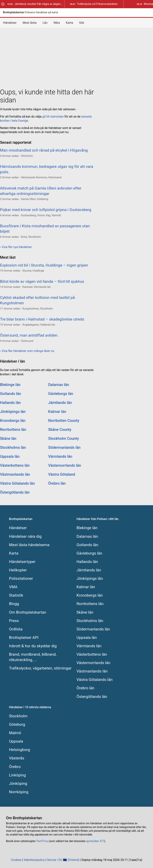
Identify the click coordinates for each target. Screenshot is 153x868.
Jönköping (18, 784)
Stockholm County (64, 438)
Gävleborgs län (61, 394)
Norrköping (19, 792)
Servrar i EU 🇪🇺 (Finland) (63, 860)
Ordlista (16, 629)
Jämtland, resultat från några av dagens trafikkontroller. (36, 4)
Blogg (14, 604)
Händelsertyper (22, 562)
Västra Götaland (62, 474)
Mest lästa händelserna (29, 545)
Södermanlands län (64, 447)
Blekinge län (10, 385)
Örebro (15, 767)
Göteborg (17, 724)
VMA (13, 587)
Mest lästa (30, 23)
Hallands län (10, 403)
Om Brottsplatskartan (28, 612)
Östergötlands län (15, 492)
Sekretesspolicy (34, 860)
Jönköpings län (13, 412)
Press (14, 621)
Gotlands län (10, 394)
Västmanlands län (15, 474)
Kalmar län (57, 412)
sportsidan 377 (95, 841)
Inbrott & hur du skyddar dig (33, 646)
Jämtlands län (60, 403)
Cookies (16, 860)
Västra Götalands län (17, 483)
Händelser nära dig (25, 536)
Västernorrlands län (65, 465)
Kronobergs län (13, 421)
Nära (57, 23)
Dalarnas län (59, 385)
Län (45, 23)
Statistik (16, 595)
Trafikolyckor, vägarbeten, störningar (40, 668)
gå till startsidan (53, 117)
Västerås (17, 758)
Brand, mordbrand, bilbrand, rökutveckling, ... (33, 657)
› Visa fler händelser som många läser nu (27, 351)
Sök (82, 23)
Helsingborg (19, 750)
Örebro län (57, 483)
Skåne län (8, 438)
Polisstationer (21, 578)
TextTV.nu (42, 841)
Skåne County (60, 430)
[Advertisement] (76, 57)
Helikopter (18, 570)
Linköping (17, 775)
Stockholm (18, 716)
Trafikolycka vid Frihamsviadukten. (94, 4)
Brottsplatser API (24, 638)
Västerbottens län (15, 465)
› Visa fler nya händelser (16, 247)
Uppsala (16, 741)
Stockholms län (13, 447)
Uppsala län (10, 456)
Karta (69, 23)
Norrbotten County (64, 421)
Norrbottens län (13, 430)
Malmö (15, 733)
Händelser (10, 23)
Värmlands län (60, 456)
